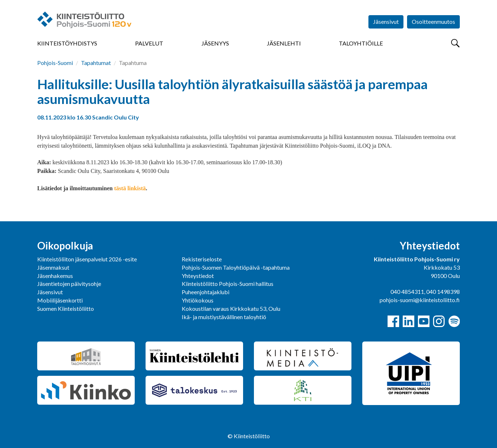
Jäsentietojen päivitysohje (69, 284)
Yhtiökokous (198, 300)
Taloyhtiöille (361, 43)
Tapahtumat (96, 63)
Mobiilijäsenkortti (60, 300)
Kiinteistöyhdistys (67, 43)
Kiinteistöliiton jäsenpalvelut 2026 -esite (87, 259)
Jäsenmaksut (53, 267)
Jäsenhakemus (55, 276)
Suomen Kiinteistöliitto (66, 308)
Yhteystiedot (198, 276)
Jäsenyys (215, 43)
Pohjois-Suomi (55, 63)
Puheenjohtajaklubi (206, 292)
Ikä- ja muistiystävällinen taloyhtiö (224, 317)
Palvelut (149, 43)
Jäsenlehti (284, 43)
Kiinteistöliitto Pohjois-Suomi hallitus (228, 284)
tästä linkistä (130, 188)
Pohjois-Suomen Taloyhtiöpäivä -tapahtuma (236, 267)
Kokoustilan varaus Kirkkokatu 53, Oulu (231, 308)
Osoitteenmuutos (433, 21)
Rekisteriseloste (202, 259)
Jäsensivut (386, 21)
